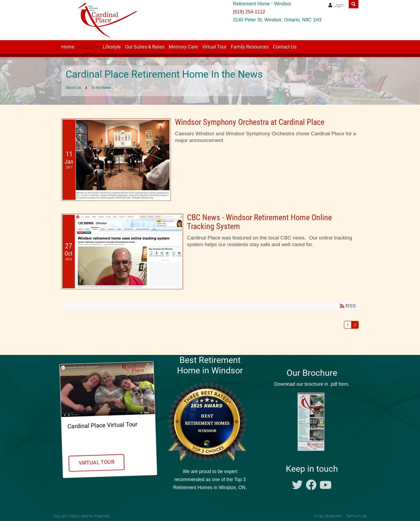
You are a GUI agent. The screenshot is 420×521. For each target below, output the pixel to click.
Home (68, 47)
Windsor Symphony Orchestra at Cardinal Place (250, 122)
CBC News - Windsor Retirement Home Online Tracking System (259, 222)
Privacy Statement (328, 516)
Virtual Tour (214, 47)
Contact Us (285, 47)
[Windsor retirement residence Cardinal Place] (106, 20)
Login (339, 5)
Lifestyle (112, 47)
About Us (89, 47)
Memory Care (183, 47)
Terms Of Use (356, 516)
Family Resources (250, 47)
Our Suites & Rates (145, 47)
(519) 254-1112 (249, 12)
